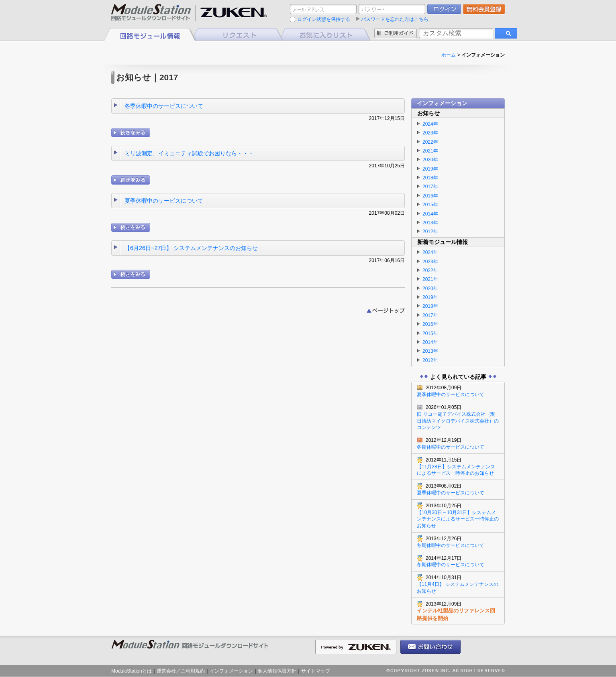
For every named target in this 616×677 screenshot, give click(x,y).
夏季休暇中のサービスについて (164, 201)
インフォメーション (231, 671)
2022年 (430, 142)
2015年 (430, 205)
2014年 (430, 214)
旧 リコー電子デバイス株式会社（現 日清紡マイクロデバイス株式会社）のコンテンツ (458, 417)
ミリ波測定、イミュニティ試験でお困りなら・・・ (189, 153)
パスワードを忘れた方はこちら (395, 19)
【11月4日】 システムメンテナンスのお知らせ (458, 584)
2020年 (430, 160)
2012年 (430, 232)
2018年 (430, 178)
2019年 (430, 169)
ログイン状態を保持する (324, 19)
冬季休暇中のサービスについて (164, 106)
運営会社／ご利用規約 (181, 671)
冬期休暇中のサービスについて (458, 443)
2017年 (430, 187)
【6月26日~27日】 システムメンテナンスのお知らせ (191, 248)
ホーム (449, 55)
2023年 (430, 133)
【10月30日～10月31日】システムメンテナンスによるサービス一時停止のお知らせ (458, 515)
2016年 (430, 196)
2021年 (430, 151)
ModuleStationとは (132, 671)
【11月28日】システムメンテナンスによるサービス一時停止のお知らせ (458, 467)
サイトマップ (316, 671)
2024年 (430, 124)
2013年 (430, 223)
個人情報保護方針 (277, 671)
